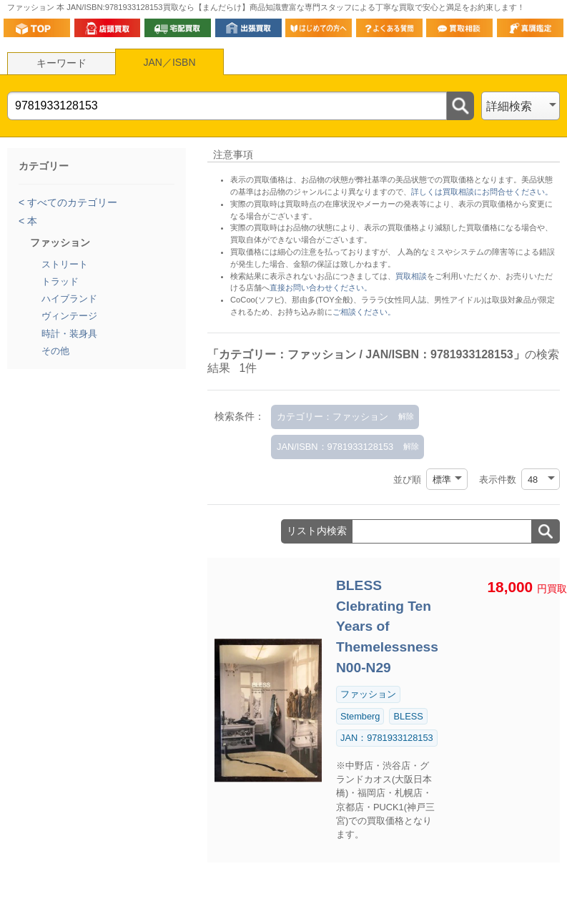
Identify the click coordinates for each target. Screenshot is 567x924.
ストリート (65, 264)
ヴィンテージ (69, 316)
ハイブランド (69, 299)
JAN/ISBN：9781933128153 (335, 447)
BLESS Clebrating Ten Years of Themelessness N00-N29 (387, 626)
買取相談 (411, 276)
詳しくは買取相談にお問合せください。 (482, 192)
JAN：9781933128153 (387, 738)
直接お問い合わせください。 (321, 287)
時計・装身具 (69, 334)
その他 (55, 351)
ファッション (368, 694)
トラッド (60, 281)
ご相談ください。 (364, 312)
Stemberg (360, 716)
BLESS (408, 716)
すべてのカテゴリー (71, 202)
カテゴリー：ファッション (332, 417)
